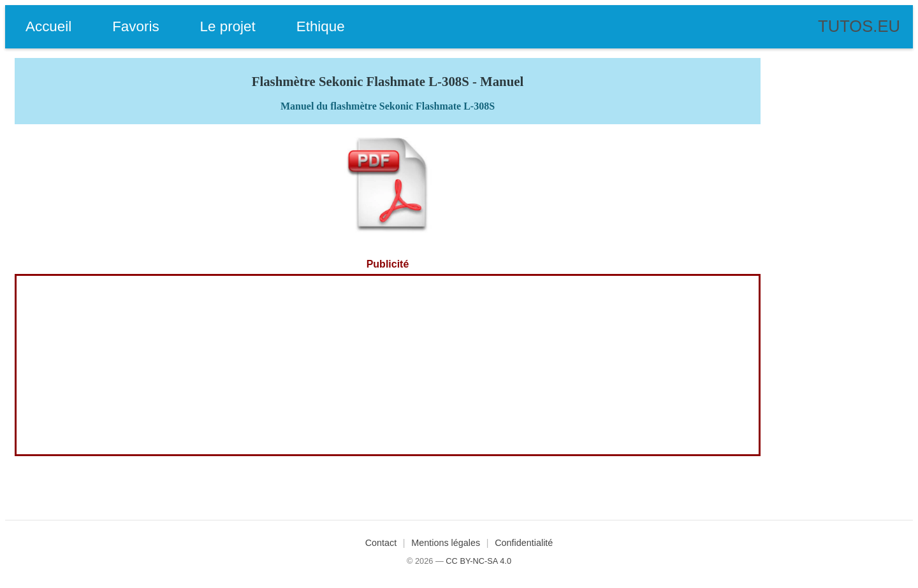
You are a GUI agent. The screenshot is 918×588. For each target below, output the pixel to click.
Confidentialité (524, 543)
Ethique (321, 26)
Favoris (135, 26)
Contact (381, 543)
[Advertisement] (388, 365)
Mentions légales (446, 543)
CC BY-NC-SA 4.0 (478, 561)
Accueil (48, 26)
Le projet (228, 26)
